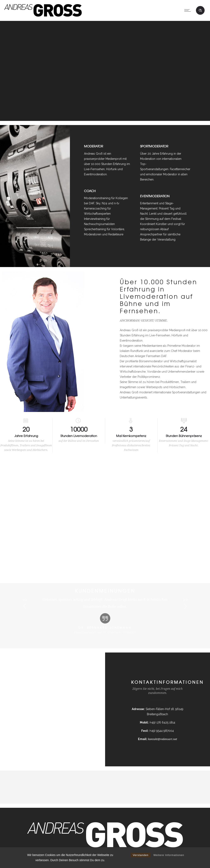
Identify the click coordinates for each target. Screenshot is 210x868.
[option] (105, 615)
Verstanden (141, 855)
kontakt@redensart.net (163, 739)
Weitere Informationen (169, 855)
